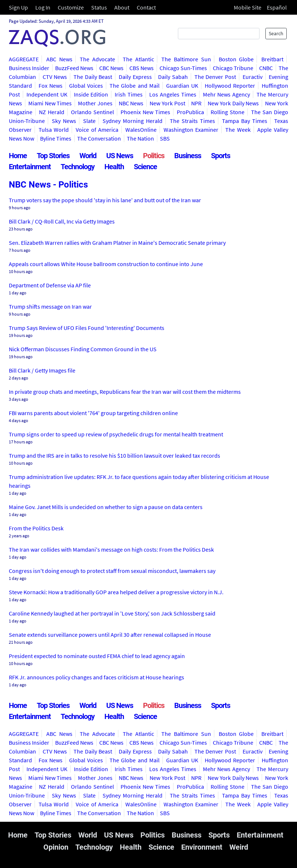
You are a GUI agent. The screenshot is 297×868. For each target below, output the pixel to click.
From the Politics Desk (36, 528)
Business (188, 156)
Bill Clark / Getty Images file (42, 370)
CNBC (266, 68)
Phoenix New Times (145, 112)
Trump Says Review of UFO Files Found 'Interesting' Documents (87, 328)
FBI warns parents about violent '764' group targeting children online (93, 413)
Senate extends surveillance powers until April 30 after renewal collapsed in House (110, 635)
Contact (146, 7)
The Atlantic (138, 59)
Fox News (51, 86)
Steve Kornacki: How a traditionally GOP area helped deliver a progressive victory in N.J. (116, 592)
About (122, 7)
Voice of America (97, 130)
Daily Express (135, 77)
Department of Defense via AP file (50, 285)
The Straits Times (192, 121)
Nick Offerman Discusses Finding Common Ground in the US (83, 349)
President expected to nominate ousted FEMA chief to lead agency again (97, 656)
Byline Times (56, 138)
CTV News (55, 77)
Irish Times (129, 94)
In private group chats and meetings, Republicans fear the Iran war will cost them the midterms (125, 392)
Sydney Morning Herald (133, 121)
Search (276, 33)
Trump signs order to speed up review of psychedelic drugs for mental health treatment (116, 434)
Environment (202, 847)
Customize (71, 7)
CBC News (111, 68)
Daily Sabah (173, 77)
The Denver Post (215, 77)
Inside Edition (91, 94)
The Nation (140, 138)
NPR (196, 103)
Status (99, 7)
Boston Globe (236, 59)
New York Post (167, 103)
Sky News (64, 121)
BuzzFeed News (74, 68)
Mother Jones (95, 103)
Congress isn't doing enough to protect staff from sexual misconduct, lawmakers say (112, 571)
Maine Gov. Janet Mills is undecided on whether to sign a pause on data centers (106, 507)
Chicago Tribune (233, 68)
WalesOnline (141, 130)
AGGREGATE (24, 59)
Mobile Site (248, 7)
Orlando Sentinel (92, 112)
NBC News (131, 103)
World (88, 156)
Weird (239, 847)
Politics (154, 156)
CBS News (142, 68)
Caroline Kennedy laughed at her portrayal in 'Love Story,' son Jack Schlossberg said (112, 613)
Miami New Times (50, 103)
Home (18, 156)
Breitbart (272, 59)
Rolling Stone (228, 112)
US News (120, 156)
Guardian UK (182, 86)
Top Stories (53, 156)
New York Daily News (233, 103)
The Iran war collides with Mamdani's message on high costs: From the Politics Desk (111, 549)
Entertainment (30, 167)
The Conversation (99, 138)
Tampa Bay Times (245, 121)
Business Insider (29, 68)
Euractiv (253, 77)
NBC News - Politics (48, 185)
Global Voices (86, 86)
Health (114, 167)
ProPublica (190, 112)
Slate (89, 121)
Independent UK (47, 94)
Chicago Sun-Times (183, 68)
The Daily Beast (93, 77)
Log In (43, 7)
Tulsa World (54, 130)
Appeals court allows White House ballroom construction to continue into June (106, 264)
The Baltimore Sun (186, 59)
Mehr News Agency (227, 94)
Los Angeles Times (173, 94)
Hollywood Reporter (230, 86)
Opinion (56, 847)
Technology (78, 167)
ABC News (59, 59)
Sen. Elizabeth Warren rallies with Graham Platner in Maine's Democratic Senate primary (117, 243)
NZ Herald (52, 112)
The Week (238, 130)
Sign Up (18, 7)
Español (277, 7)
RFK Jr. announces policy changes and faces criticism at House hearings (96, 677)
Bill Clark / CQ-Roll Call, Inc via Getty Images (62, 221)
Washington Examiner (191, 130)
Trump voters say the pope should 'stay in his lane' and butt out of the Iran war (105, 200)
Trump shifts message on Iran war (50, 306)
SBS (165, 138)
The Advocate (97, 59)
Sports (221, 156)
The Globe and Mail (134, 86)
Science (145, 167)
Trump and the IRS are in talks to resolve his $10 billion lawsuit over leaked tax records (114, 455)
